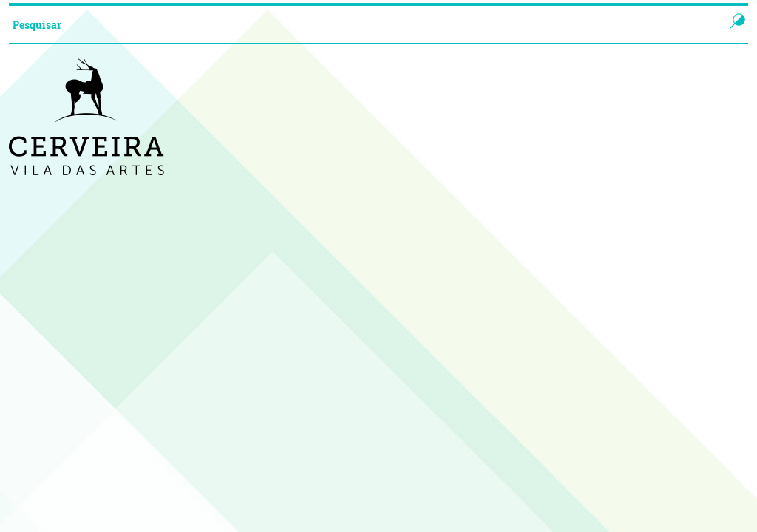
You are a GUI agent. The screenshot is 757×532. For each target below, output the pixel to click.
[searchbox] (352, 24)
